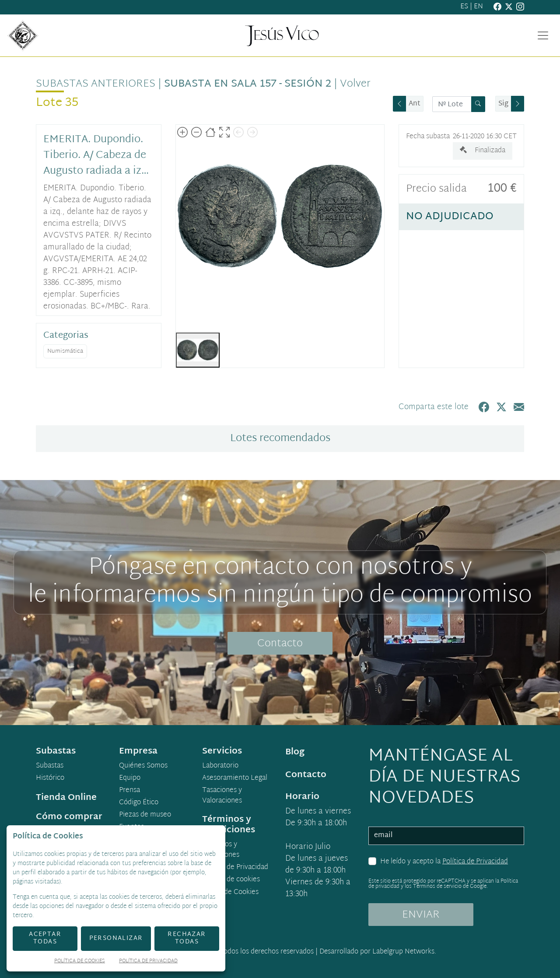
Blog (295, 752)
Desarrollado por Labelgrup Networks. (378, 952)
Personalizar (116, 938)
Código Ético (139, 803)
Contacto (280, 644)
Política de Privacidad (475, 862)
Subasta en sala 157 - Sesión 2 (248, 84)
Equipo (130, 778)
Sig (503, 104)
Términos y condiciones (221, 850)
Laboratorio (220, 766)
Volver (355, 84)
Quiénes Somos (143, 766)
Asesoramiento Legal (235, 778)
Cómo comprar (69, 817)
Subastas (50, 766)
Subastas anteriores (96, 84)
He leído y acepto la (444, 862)
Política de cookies (231, 880)
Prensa (129, 791)
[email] (446, 836)
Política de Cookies (80, 962)
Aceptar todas (45, 938)
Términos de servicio (437, 887)
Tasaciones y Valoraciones (222, 796)
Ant (415, 104)
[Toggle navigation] (543, 35)
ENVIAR (421, 915)
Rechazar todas (187, 938)
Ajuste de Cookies (231, 892)
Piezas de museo (145, 815)
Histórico (50, 778)
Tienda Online (66, 798)
